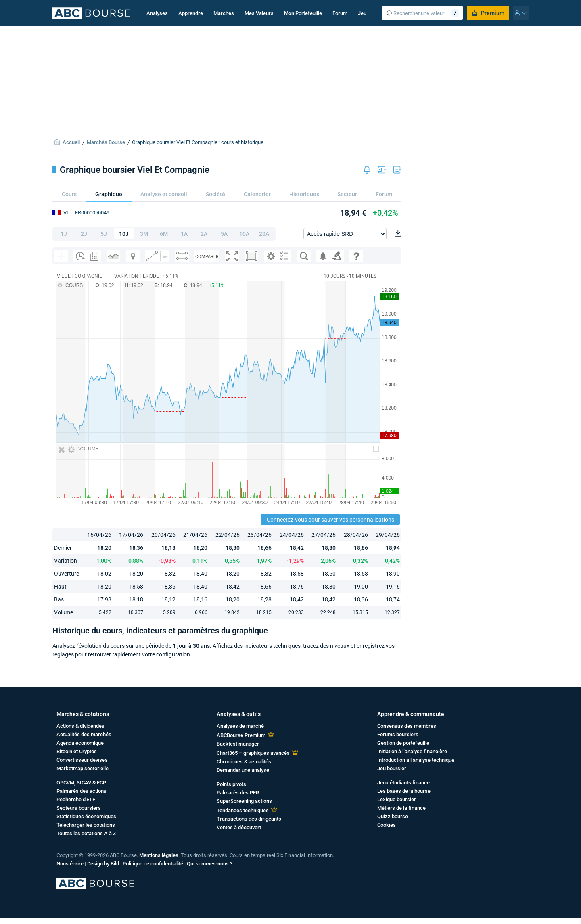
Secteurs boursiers (79, 808)
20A (264, 234)
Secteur (347, 194)
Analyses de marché (240, 726)
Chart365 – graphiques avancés (253, 753)
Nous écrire (70, 864)
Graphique (109, 194)
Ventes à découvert (239, 827)
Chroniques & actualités (244, 762)
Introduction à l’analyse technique (416, 760)
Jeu (362, 13)
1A (184, 234)
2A (204, 234)
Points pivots (231, 784)
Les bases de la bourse (404, 791)
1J (64, 234)
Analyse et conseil (164, 194)
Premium (488, 13)
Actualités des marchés (84, 734)
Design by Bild (103, 864)
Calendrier (257, 194)
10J (124, 234)
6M (164, 234)
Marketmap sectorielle (83, 768)
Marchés (224, 13)
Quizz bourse (393, 816)
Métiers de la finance (401, 808)
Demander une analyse (243, 770)
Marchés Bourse (106, 142)
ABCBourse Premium (241, 735)
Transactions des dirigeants (249, 819)
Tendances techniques (243, 810)
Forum (340, 13)
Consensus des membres (407, 726)
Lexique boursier (397, 799)
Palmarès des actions (82, 791)
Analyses (157, 13)
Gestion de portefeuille (403, 743)
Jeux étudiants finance (403, 783)
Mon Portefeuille (303, 13)
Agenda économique (80, 743)
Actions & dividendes (80, 726)
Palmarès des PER (238, 793)
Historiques (304, 194)
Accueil (71, 142)
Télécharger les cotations (86, 825)
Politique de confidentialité (153, 864)
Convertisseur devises (82, 760)
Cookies (387, 825)
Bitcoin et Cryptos (77, 751)
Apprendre (191, 13)
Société (215, 194)
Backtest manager (238, 744)
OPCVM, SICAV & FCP (81, 783)
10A (244, 234)
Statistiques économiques (86, 816)
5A (224, 234)
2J (84, 234)
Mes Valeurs (259, 13)
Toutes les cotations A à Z (86, 833)
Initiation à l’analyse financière (412, 751)
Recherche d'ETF (76, 799)
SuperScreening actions (244, 801)
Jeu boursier (392, 768)
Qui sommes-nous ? (210, 864)
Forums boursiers (398, 734)
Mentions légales (159, 855)
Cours (69, 194)
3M (144, 234)
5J (104, 234)
